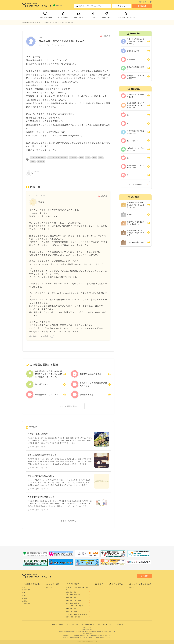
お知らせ (131, 587)
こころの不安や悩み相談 (73, 617)
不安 (88, 158)
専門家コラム (106, 15)
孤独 (101, 158)
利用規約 (120, 625)
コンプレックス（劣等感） (58, 158)
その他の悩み (26, 604)
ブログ (92, 15)
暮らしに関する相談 (72, 612)
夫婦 (94, 158)
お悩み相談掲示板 (45, 15)
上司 (81, 158)
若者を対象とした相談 (72, 603)
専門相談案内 (78, 15)
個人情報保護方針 (88, 625)
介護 (24, 593)
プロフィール (31, 51)
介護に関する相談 (71, 609)
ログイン (122, 6)
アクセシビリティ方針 (105, 625)
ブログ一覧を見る (68, 521)
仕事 (24, 587)
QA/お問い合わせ (57, 625)
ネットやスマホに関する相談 (74, 606)
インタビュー (50, 587)
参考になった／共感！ (41, 336)
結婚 (33, 162)
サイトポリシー (72, 625)
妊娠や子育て (26, 590)
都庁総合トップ (145, 2)
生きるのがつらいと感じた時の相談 (76, 614)
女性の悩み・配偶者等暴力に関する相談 (77, 589)
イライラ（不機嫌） (38, 158)
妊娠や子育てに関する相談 (74, 601)
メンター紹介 (63, 15)
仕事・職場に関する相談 (73, 595)
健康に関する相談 (71, 598)
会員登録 (142, 6)
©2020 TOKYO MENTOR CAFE (87, 642)
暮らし (24, 596)
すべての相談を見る (68, 406)
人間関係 (25, 601)
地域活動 (25, 598)
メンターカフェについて (126, 15)
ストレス (73, 158)
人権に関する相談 (71, 592)
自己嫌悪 (41, 162)
